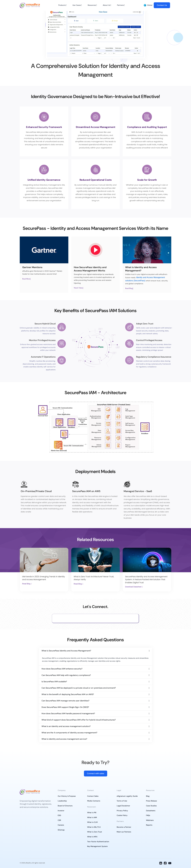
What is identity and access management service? (64, 739)
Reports (149, 825)
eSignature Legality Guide (127, 796)
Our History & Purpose (67, 796)
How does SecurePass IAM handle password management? (68, 713)
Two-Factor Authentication (98, 842)
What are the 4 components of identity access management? (69, 733)
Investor (61, 811)
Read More (26, 279)
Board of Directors (65, 806)
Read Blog (129, 289)
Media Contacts (94, 801)
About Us (106, 5)
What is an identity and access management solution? (66, 726)
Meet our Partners (124, 832)
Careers (61, 825)
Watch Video (78, 288)
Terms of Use (122, 801)
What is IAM (92, 817)
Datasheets (151, 811)
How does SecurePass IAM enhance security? (62, 669)
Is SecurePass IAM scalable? (54, 682)
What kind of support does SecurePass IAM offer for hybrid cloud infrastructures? (79, 720)
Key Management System (97, 846)
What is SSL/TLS (94, 827)
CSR (59, 820)
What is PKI (92, 813)
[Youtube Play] (95, 250)
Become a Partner (124, 827)
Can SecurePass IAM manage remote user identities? (65, 701)
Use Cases (77, 5)
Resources (92, 5)
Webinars (150, 820)
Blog (148, 796)
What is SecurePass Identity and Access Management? (66, 651)
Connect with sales (96, 773)
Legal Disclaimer (123, 806)
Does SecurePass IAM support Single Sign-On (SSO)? (65, 707)
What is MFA (92, 837)
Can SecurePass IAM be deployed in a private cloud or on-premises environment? (79, 688)
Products (62, 5)
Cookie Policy (122, 815)
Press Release (151, 801)
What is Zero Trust (95, 832)
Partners (120, 5)
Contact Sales (93, 796)
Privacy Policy (122, 811)
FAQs (148, 815)
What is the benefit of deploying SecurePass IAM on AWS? (68, 694)
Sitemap (61, 830)
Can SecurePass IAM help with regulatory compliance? (66, 675)
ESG (59, 815)
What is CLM (92, 822)
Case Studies (151, 806)
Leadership (62, 801)
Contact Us (162, 5)
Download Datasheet (133, 587)
